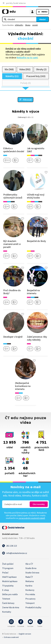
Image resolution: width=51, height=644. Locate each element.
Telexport (30, 603)
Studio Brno (31, 568)
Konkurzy (30, 590)
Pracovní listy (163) (36, 76)
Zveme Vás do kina (11, 607)
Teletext (6, 599)
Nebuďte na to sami (27, 58)
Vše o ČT (29, 564)
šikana (28, 25)
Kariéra (29, 586)
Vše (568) (9, 69)
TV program (8, 568)
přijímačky (19, 25)
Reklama (30, 581)
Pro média (30, 594)
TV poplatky (8, 586)
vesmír (35, 25)
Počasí (5, 573)
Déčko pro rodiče (10, 594)
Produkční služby (33, 607)
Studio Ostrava (32, 573)
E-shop (6, 590)
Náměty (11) (12, 76)
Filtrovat (27, 100)
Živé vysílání (8, 564)
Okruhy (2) (41, 69)
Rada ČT (29, 577)
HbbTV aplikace (9, 577)
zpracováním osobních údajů (32, 518)
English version (25, 634)
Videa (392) (25, 69)
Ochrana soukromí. (11, 637)
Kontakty (7, 612)
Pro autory (30, 599)
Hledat (42, 19)
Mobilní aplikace (10, 581)
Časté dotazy (8, 603)
